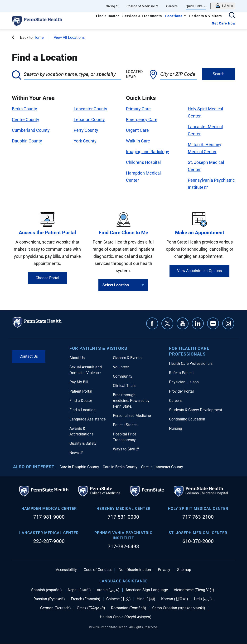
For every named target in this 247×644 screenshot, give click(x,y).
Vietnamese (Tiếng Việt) (194, 590)
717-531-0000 (123, 517)
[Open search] (232, 16)
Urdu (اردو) (203, 599)
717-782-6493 (123, 546)
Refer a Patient (181, 373)
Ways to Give (126, 449)
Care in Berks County (120, 467)
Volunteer (121, 367)
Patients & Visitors (206, 16)
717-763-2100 (198, 517)
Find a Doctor (108, 16)
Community (123, 376)
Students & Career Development (196, 410)
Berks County (24, 109)
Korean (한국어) (175, 599)
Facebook (152, 323)
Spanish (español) (46, 590)
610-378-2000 (198, 541)
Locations (174, 16)
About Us (77, 358)
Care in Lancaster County (162, 467)
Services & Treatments (142, 16)
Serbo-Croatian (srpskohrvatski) (179, 608)
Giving (112, 6)
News (76, 453)
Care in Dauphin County (79, 467)
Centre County (26, 120)
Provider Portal (181, 391)
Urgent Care (137, 130)
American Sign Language (147, 590)
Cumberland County (31, 130)
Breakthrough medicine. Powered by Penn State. (131, 401)
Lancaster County (90, 109)
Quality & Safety (83, 443)
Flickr (213, 323)
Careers (172, 6)
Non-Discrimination (135, 570)
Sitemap (184, 570)
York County (85, 141)
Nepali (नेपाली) (79, 590)
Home (39, 37)
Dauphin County (27, 141)
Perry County (86, 130)
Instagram (228, 323)
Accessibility (66, 570)
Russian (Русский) (49, 599)
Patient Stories (125, 425)
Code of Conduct (98, 570)
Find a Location (82, 410)
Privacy (164, 570)
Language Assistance (87, 419)
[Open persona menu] (223, 6)
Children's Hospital (143, 162)
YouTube (183, 323)
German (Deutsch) (56, 608)
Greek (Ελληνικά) (91, 608)
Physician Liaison (184, 382)
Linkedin (198, 323)
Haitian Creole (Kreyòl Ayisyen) (126, 617)
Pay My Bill (79, 382)
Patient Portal (81, 391)
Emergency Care (142, 120)
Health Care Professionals (191, 363)
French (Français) (86, 599)
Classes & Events (127, 358)
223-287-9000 (49, 541)
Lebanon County (89, 120)
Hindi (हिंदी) (146, 599)
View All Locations (69, 37)
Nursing (176, 428)
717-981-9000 (49, 517)
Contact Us (29, 356)
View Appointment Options (199, 271)
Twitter (167, 323)
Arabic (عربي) (108, 590)
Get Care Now (224, 23)
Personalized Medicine (132, 416)
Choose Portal (47, 278)
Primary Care (138, 109)
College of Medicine (142, 6)
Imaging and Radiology (148, 152)
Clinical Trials (124, 386)
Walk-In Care (138, 141)
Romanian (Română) (129, 608)
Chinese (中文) (119, 599)
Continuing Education (187, 419)
